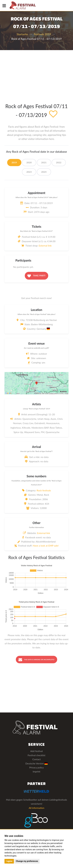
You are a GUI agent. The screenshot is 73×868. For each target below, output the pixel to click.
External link (45, 246)
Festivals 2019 (42, 34)
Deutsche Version (36, 763)
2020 (29, 162)
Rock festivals (44, 490)
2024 (44, 172)
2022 (59, 162)
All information (36, 808)
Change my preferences (27, 861)
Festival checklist (36, 755)
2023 (29, 172)
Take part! (36, 276)
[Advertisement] (36, 72)
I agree (9, 861)
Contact (36, 759)
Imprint (36, 771)
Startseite (22, 34)
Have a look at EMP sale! (46, 546)
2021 (44, 162)
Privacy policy (36, 767)
